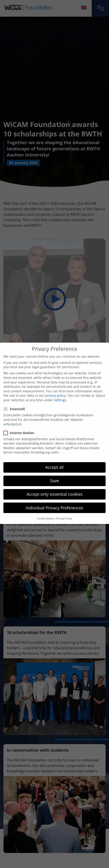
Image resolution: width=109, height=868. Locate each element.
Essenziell (16, 401)
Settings (60, 392)
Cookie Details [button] (45, 511)
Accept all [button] (54, 460)
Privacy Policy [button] (64, 511)
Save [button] (54, 473)
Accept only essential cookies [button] (55, 487)
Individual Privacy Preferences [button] (54, 500)
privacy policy (55, 388)
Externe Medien (20, 425)
